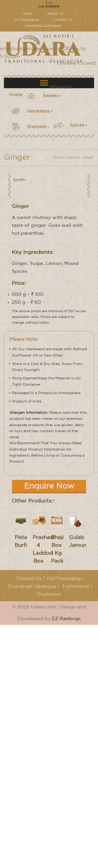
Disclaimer (49, 594)
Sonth (19, 180)
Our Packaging (26, 20)
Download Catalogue (43, 26)
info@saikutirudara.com (27, 49)
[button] (61, 87)
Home (28, 14)
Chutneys (73, 157)
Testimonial (76, 587)
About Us (55, 14)
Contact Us (63, 20)
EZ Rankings (66, 619)
